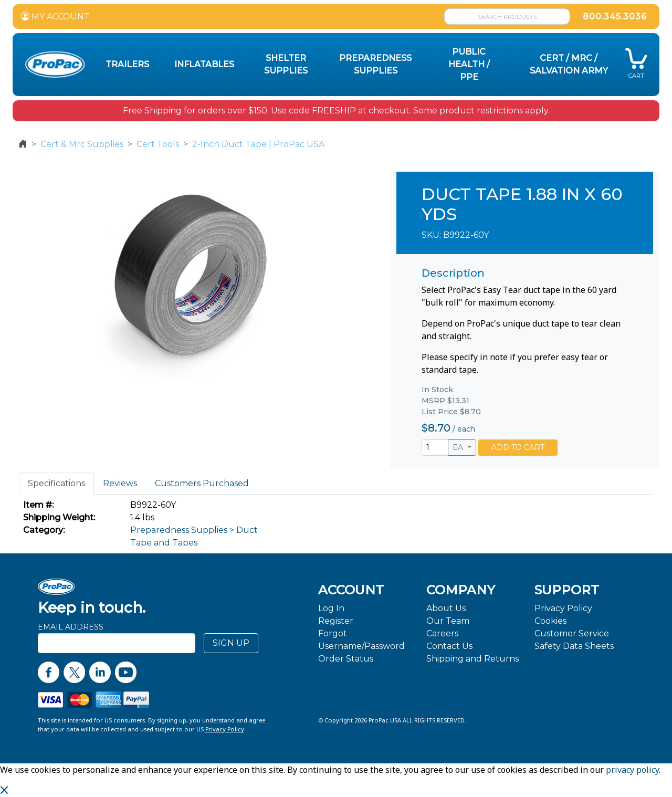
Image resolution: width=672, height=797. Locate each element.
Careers (442, 633)
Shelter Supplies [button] (286, 64)
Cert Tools (158, 144)
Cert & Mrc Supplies (82, 144)
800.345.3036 (615, 17)
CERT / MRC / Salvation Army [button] (569, 64)
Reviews (120, 483)
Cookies (550, 621)
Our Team (448, 621)
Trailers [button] (127, 64)
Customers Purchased (202, 483)
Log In (331, 608)
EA (459, 447)
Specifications (56, 483)
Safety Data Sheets (574, 646)
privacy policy (632, 770)
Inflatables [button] (204, 64)
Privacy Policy (563, 608)
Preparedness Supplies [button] (375, 64)
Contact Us (449, 646)
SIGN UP (231, 643)
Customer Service (572, 633)
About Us (446, 608)
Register (336, 621)
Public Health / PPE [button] (469, 64)
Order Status (346, 659)
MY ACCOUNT (55, 17)
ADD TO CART (518, 447)
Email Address (71, 627)
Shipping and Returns (472, 659)
